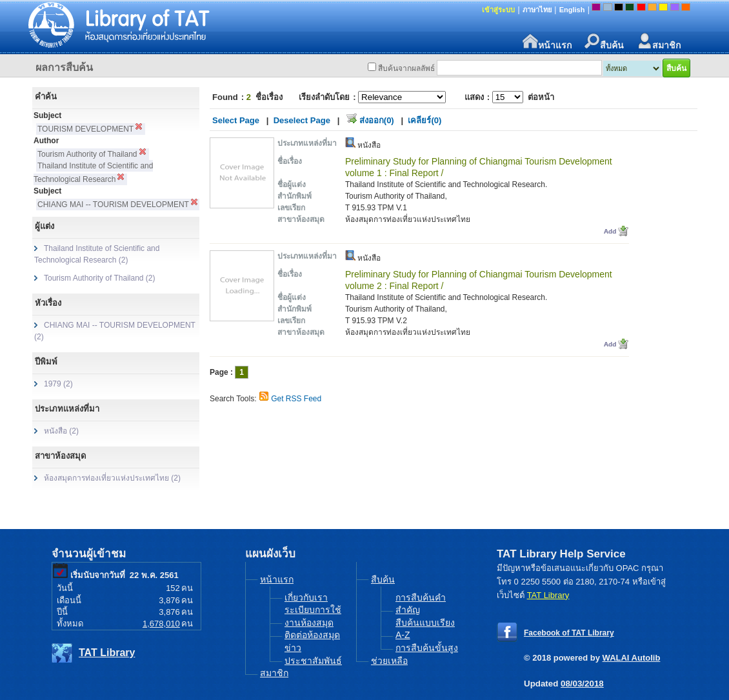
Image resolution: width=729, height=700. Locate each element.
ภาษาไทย (537, 10)
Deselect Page (302, 120)
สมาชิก (659, 42)
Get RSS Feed (296, 399)
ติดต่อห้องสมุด (312, 635)
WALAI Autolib (632, 658)
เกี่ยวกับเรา (306, 597)
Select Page (236, 120)
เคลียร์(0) (424, 120)
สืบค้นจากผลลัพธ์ (406, 68)
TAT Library (107, 653)
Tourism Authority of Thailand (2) (100, 278)
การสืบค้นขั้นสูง (427, 648)
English (572, 10)
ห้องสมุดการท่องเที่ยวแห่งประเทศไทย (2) (112, 478)
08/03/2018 (582, 684)
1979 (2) (58, 384)
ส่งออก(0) (377, 120)
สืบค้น (604, 42)
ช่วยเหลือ (389, 661)
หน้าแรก (547, 42)
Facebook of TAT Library (569, 633)
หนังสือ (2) (61, 431)
